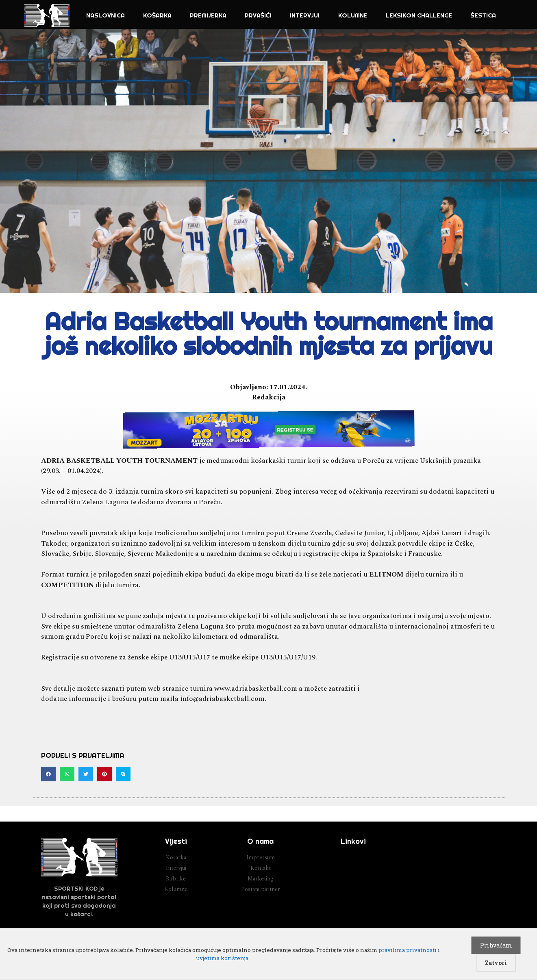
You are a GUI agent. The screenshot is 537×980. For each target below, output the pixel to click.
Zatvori (496, 963)
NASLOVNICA (105, 15)
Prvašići (258, 15)
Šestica (483, 15)
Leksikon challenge (419, 15)
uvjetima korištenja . (224, 958)
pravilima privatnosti (408, 950)
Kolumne (353, 15)
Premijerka (208, 15)
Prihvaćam (496, 945)
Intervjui (305, 15)
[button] (48, 774)
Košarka (157, 15)
